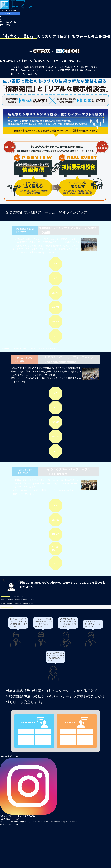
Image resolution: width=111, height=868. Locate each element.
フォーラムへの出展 (8, 11)
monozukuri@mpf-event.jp (65, 822)
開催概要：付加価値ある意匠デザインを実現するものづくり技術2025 (30, 349)
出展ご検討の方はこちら (10, 756)
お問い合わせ (5, 14)
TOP (2, 19)
